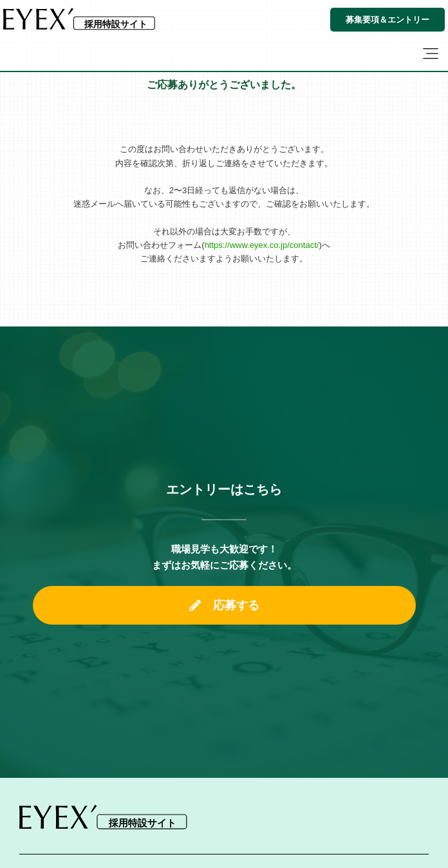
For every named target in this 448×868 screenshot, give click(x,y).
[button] (430, 55)
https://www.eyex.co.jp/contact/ (262, 245)
